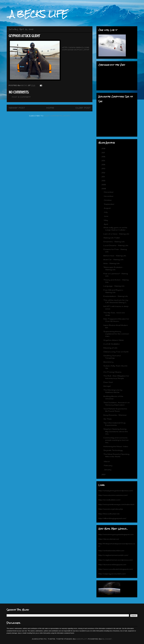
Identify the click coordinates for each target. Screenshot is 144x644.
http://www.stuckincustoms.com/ (113, 495)
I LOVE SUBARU (111, 344)
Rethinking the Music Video (116, 446)
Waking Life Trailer (112, 238)
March (107, 461)
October (108, 200)
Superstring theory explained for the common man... (116, 334)
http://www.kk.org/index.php (111, 509)
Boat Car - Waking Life (113, 259)
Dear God (108, 382)
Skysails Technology (113, 450)
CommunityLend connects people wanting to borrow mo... (116, 440)
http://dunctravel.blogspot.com (112, 564)
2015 (104, 161)
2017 (103, 153)
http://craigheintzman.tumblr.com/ (113, 555)
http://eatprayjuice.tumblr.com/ (112, 574)
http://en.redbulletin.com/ (109, 500)
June (106, 216)
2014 (104, 165)
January (108, 470)
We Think (108, 419)
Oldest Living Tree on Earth (116, 352)
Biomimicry (108, 362)
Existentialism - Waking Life (116, 296)
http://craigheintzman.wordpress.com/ (116, 560)
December (109, 192)
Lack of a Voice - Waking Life (116, 234)
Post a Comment (21, 97)
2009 (104, 185)
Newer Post (17, 108)
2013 (104, 168)
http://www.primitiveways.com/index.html (116, 504)
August (108, 208)
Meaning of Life (110, 348)
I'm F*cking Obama (112, 372)
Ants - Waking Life (111, 263)
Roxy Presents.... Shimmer (115, 415)
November (109, 196)
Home (50, 108)
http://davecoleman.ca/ (109, 539)
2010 (104, 181)
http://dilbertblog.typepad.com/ (112, 518)
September (109, 204)
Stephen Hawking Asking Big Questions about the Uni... (116, 431)
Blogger (107, 639)
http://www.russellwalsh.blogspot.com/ (116, 569)
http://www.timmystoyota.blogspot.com (116, 534)
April (106, 224)
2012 (104, 173)
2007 (104, 475)
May (106, 220)
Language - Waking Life (114, 286)
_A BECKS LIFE (37, 14)
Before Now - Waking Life (115, 256)
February (108, 465)
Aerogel (107, 386)
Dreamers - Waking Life (114, 242)
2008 (104, 189)
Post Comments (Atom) (57, 116)
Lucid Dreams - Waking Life (116, 245)
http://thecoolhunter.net (109, 514)
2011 (103, 177)
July (106, 212)
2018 (104, 148)
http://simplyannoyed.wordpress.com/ (116, 491)
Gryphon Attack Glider (114, 340)
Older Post (83, 108)
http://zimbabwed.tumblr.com (111, 551)
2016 (104, 157)
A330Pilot (82, 639)
